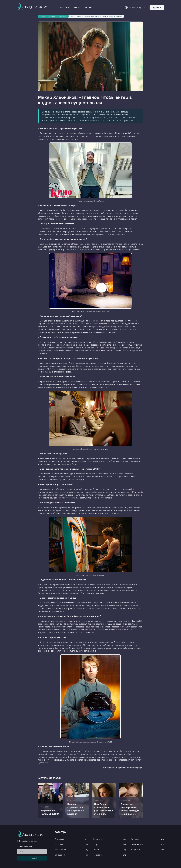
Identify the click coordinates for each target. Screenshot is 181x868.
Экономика (109, 839)
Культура (147, 839)
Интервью (71, 839)
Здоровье (147, 850)
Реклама (89, 8)
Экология (71, 844)
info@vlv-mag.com (27, 841)
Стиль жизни (147, 844)
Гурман (109, 850)
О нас (77, 8)
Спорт (109, 844)
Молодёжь (109, 855)
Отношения (71, 855)
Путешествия (71, 850)
